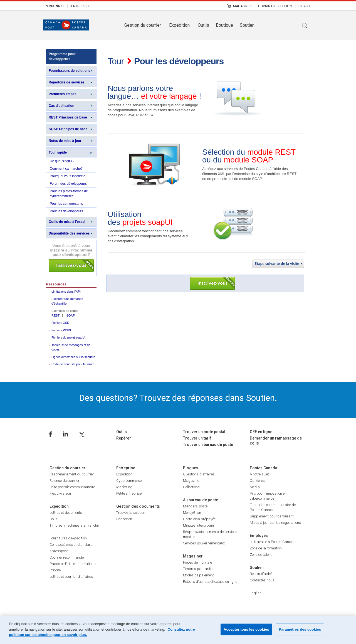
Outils (203, 25)
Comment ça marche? (66, 169)
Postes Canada (264, 468)
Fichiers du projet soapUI (68, 337)
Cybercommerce (129, 481)
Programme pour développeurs (62, 56)
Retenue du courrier (65, 481)
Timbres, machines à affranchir (74, 525)
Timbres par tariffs (198, 569)
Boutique (224, 25)
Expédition (179, 25)
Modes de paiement (198, 575)
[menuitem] (55, 6)
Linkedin (65, 434)
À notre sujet (259, 474)
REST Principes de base (68, 117)
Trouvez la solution (131, 513)
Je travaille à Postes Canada (273, 542)
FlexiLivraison (60, 493)
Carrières (257, 481)
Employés (259, 536)
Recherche (305, 26)
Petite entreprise (129, 493)
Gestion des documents (138, 506)
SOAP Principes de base (68, 129)
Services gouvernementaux (204, 543)
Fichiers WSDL (62, 330)
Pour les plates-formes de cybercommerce (69, 194)
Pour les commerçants (66, 204)
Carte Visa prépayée (199, 519)
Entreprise (81, 6)
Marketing (124, 487)
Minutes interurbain (198, 525)
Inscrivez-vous (71, 258)
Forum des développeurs (68, 184)
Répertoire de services (67, 82)
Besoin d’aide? (261, 574)
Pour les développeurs (66, 211)
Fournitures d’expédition (68, 538)
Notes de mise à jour (65, 141)
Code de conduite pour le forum (73, 364)
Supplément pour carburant (272, 516)
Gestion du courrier (143, 25)
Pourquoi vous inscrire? (67, 176)
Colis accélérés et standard (71, 545)
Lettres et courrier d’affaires (71, 577)
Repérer (124, 438)
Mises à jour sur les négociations (275, 523)
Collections (191, 487)
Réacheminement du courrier (72, 474)
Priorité (55, 570)
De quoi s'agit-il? (62, 161)
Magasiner (242, 6)
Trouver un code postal (204, 432)
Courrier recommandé (67, 557)
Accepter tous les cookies (246, 629)
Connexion (124, 519)
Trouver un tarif (197, 438)
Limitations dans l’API (66, 292)
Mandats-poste (195, 506)
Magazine (191, 481)
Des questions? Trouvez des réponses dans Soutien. (178, 398)
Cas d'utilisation (61, 106)
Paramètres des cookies (300, 629)
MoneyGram (193, 513)
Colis (53, 519)
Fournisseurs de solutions (70, 71)
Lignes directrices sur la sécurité (73, 357)
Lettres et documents (66, 513)
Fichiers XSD (60, 323)
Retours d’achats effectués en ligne (210, 582)
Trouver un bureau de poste (208, 445)
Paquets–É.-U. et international (73, 564)
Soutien (247, 25)
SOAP (71, 315)
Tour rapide (58, 152)
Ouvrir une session (275, 6)
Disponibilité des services (69, 233)
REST (55, 315)
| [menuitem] (68, 6)
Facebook (50, 434)
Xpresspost (59, 551)
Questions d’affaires (199, 474)
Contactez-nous (262, 580)
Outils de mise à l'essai (67, 222)
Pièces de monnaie (197, 562)
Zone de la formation (266, 548)
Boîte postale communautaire (72, 487)
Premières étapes (62, 94)
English (305, 6)
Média (255, 487)
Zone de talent (261, 555)
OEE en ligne (261, 432)
